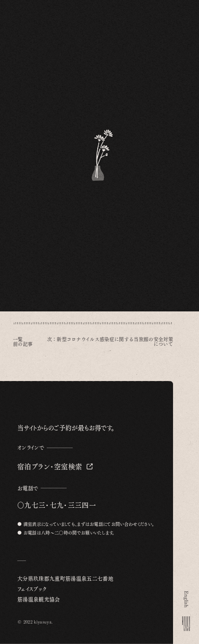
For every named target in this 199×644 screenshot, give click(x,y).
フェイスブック (32, 589)
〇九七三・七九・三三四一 (57, 505)
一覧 (18, 339)
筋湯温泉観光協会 (39, 599)
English (186, 599)
